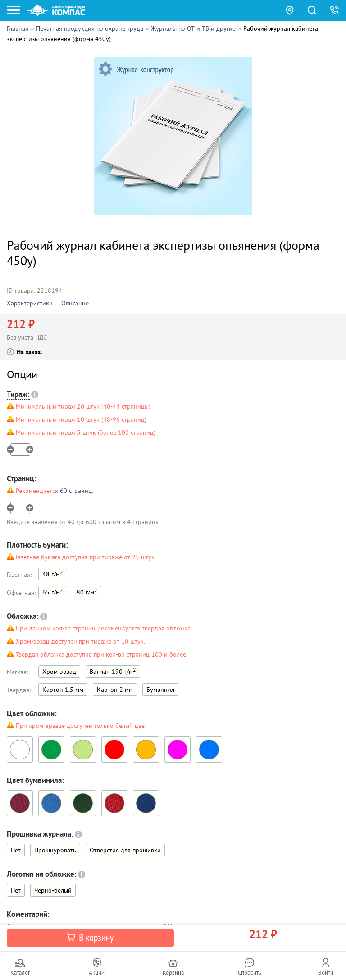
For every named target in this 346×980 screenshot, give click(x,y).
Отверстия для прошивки (125, 850)
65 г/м (53, 591)
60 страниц (76, 491)
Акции (97, 973)
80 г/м (87, 591)
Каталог (20, 973)
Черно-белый (53, 890)
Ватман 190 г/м (113, 671)
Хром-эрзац (59, 672)
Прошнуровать (55, 850)
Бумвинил (160, 690)
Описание (75, 303)
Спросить (250, 973)
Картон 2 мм (115, 690)
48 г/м (53, 573)
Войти (326, 973)
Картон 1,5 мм (63, 690)
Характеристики (30, 303)
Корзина (173, 973)
